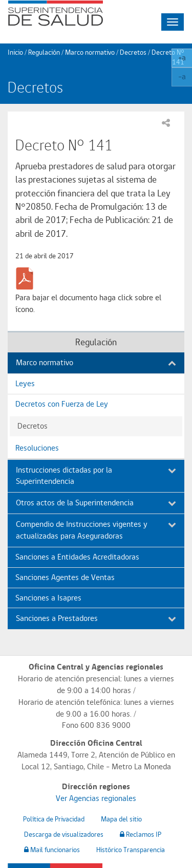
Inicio (15, 52)
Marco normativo (90, 52)
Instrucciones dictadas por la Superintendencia (96, 476)
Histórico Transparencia (131, 850)
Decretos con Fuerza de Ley (62, 404)
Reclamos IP (141, 834)
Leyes (25, 383)
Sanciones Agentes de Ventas (65, 577)
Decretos (133, 52)
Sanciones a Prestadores (96, 618)
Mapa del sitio (121, 819)
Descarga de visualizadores (64, 834)
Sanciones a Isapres (48, 598)
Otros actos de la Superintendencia (96, 503)
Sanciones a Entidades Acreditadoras (77, 557)
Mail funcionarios (52, 850)
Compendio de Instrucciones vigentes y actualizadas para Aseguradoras (96, 530)
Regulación (44, 52)
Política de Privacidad (54, 819)
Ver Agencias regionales (96, 798)
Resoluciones (37, 448)
